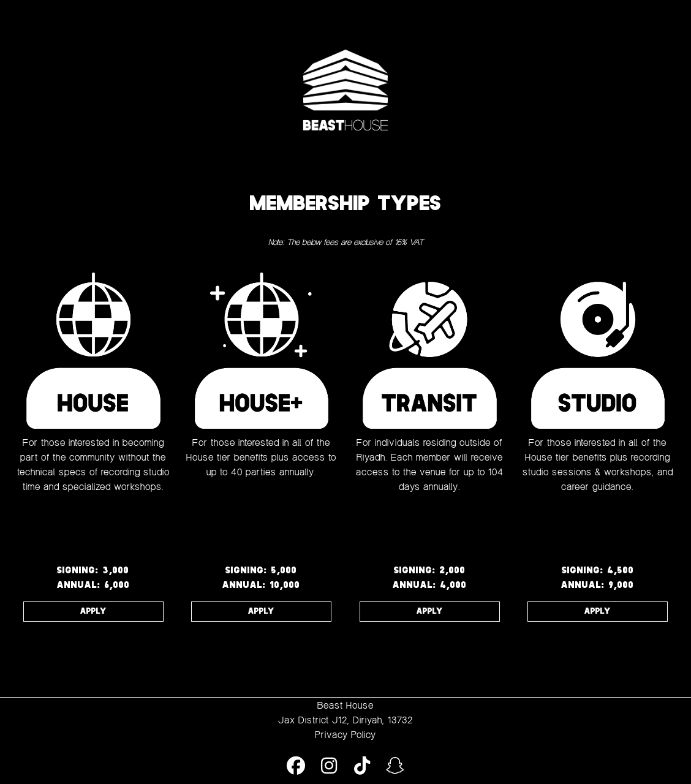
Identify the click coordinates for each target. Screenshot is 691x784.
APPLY (93, 612)
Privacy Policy (345, 734)
